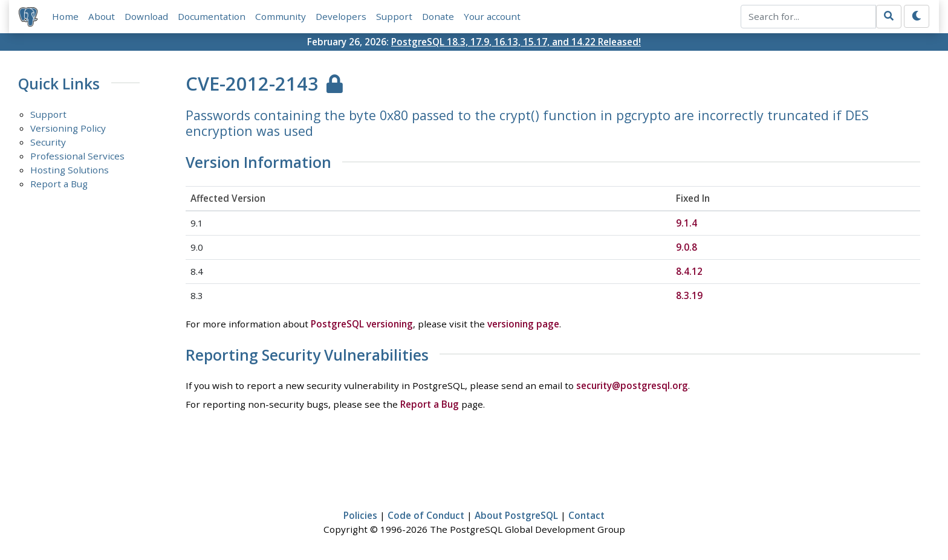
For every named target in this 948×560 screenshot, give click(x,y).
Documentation (212, 16)
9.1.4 (687, 223)
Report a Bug (59, 184)
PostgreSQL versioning (362, 324)
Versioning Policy (68, 128)
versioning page (523, 324)
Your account (492, 16)
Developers (341, 16)
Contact (586, 515)
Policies (360, 515)
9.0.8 (687, 247)
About (102, 16)
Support (394, 16)
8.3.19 (689, 295)
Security (48, 142)
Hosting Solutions (70, 170)
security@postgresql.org (632, 385)
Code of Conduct (426, 515)
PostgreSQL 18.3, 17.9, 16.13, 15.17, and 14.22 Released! (516, 42)
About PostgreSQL (516, 515)
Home (65, 16)
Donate (438, 16)
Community (281, 16)
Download (146, 16)
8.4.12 (689, 271)
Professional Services (77, 156)
